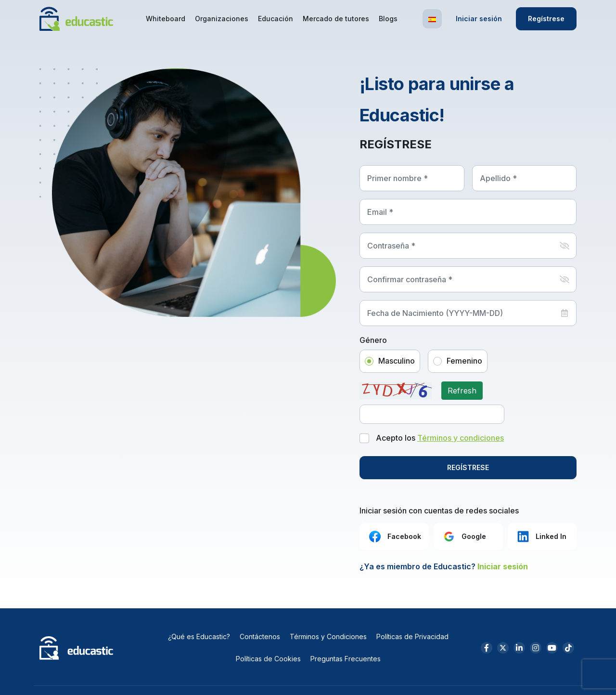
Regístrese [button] (546, 19)
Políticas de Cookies (268, 659)
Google (464, 537)
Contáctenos (260, 636)
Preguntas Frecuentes (346, 659)
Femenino (464, 361)
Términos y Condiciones (328, 636)
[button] (432, 19)
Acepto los (440, 438)
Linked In (541, 537)
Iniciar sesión (479, 19)
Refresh (462, 391)
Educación (276, 19)
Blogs (388, 19)
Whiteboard (166, 19)
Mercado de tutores (336, 19)
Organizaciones (222, 19)
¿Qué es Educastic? (199, 636)
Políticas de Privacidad (412, 636)
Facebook (394, 537)
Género (373, 340)
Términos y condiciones (461, 438)
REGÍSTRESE (468, 467)
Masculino (397, 361)
